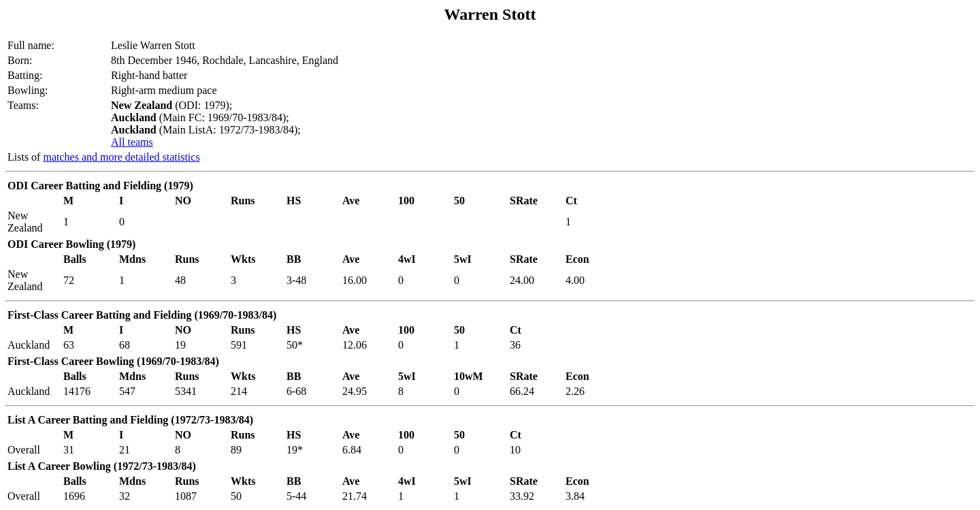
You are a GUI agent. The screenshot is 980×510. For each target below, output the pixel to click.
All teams (132, 142)
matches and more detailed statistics (121, 157)
